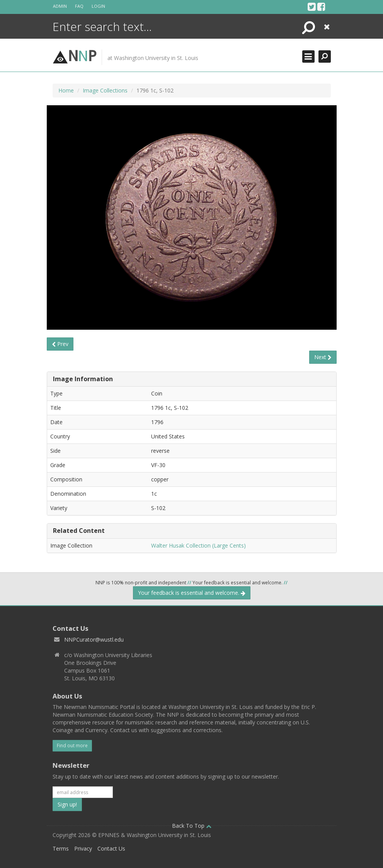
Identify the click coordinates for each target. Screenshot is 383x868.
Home (66, 90)
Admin (60, 6)
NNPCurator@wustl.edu (94, 639)
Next (323, 357)
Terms (61, 848)
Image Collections (105, 90)
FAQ (79, 6)
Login (98, 6)
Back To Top (192, 826)
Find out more (72, 746)
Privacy (83, 848)
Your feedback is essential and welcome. (192, 593)
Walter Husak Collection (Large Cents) (198, 545)
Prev (60, 344)
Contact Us (111, 848)
